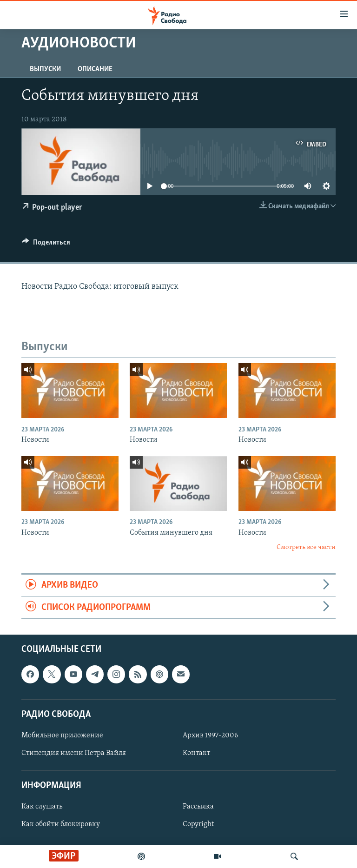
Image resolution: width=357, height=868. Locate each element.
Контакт (196, 753)
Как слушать (42, 807)
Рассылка (198, 807)
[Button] (46, 245)
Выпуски (45, 69)
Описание (95, 69)
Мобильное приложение (62, 735)
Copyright (198, 825)
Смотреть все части (306, 547)
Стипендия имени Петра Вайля (74, 753)
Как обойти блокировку (61, 825)
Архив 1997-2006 (210, 735)
